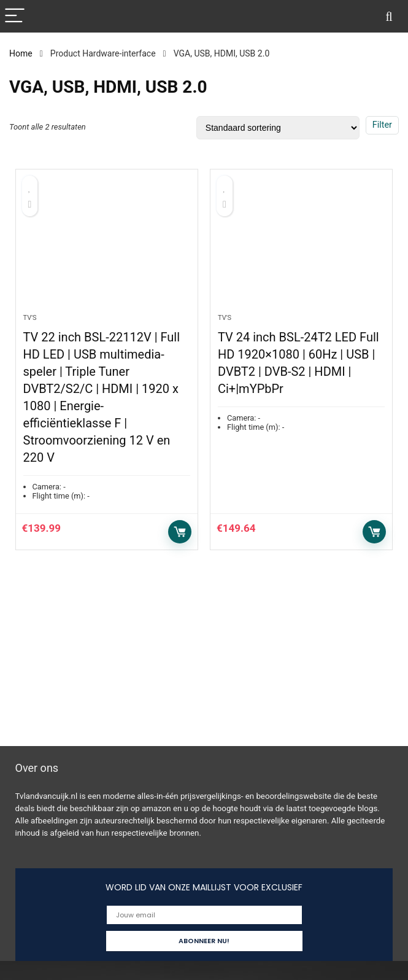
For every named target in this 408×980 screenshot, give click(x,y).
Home (21, 53)
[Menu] (15, 16)
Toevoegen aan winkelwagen (180, 532)
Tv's (30, 318)
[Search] (389, 16)
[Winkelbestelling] (278, 128)
